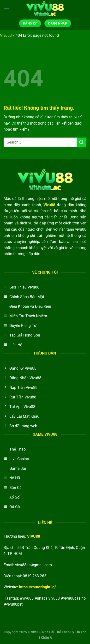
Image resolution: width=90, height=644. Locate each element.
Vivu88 (6, 35)
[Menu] (6, 8)
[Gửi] (82, 142)
